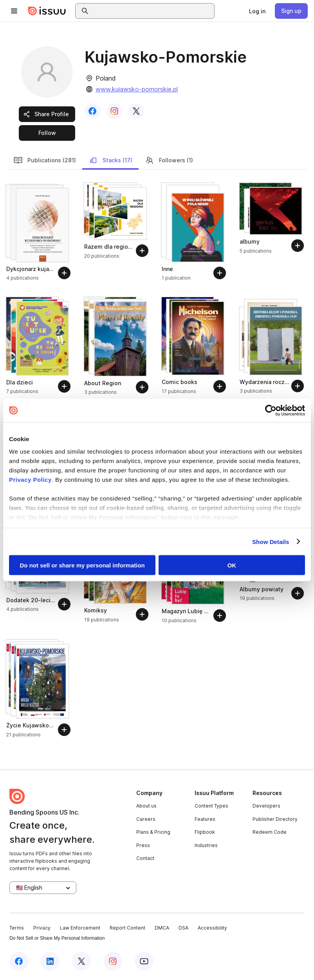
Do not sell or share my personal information (82, 565)
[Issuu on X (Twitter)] (81, 961)
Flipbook (205, 832)
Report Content (127, 928)
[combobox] (152, 11)
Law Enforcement (80, 928)
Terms (17, 928)
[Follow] (64, 273)
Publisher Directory (275, 819)
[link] (257, 11)
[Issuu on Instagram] (113, 961)
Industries (206, 845)
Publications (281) (45, 160)
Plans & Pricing (153, 832)
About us (146, 806)
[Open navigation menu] (14, 11)
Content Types (211, 806)
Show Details (271, 541)
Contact (145, 858)
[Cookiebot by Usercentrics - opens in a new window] (271, 411)
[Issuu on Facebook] (19, 961)
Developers (266, 806)
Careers (146, 819)
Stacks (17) (110, 160)
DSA (183, 928)
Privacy (42, 928)
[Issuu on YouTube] (144, 961)
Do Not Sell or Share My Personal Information (57, 938)
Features (205, 819)
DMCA (162, 928)
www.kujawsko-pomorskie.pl (137, 89)
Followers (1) (169, 160)
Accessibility (212, 928)
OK (232, 565)
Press (143, 845)
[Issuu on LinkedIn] (50, 961)
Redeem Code (270, 832)
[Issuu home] (47, 11)
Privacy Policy (30, 479)
